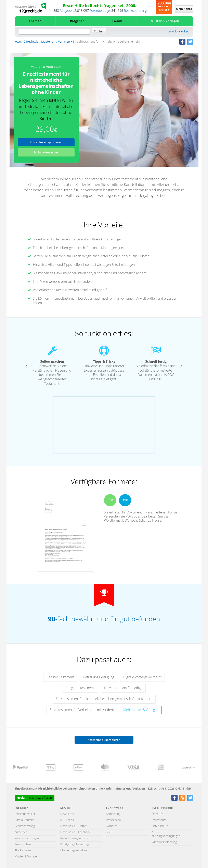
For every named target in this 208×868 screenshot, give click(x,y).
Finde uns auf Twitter (74, 826)
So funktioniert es (46, 152)
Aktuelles (112, 826)
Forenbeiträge (100, 11)
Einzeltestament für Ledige (123, 688)
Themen (35, 21)
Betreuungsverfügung (99, 677)
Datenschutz (160, 826)
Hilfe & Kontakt (24, 820)
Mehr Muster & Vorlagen (141, 710)
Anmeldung (113, 814)
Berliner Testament (60, 677)
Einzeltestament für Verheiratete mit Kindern (82, 710)
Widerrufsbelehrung (164, 842)
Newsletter (67, 814)
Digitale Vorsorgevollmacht (142, 677)
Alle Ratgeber (23, 851)
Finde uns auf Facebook (75, 832)
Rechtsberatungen (137, 11)
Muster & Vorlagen (165, 21)
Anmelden (21, 832)
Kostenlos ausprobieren (46, 142)
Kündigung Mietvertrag (75, 844)
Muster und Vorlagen (56, 42)
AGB (109, 832)
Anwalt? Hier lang (179, 32)
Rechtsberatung (25, 826)
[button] (27, 366)
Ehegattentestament (80, 688)
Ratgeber (66, 11)
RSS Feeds (67, 820)
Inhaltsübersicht (25, 814)
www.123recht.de (27, 42)
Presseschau (23, 844)
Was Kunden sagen (27, 838)
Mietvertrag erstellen (74, 851)
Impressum (159, 820)
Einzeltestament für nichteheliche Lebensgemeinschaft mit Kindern (104, 699)
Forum (117, 21)
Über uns (158, 814)
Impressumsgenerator (74, 838)
